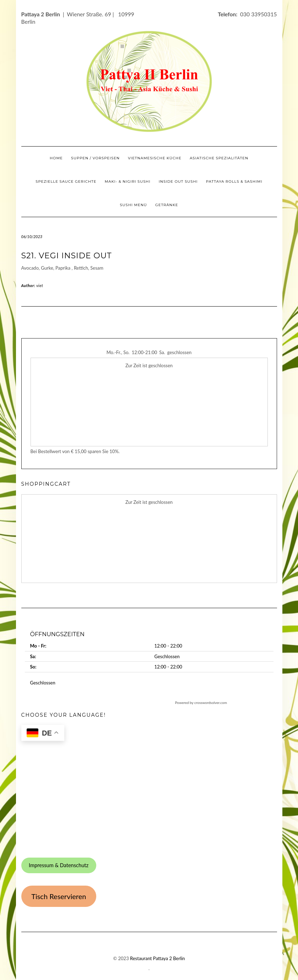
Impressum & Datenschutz (59, 865)
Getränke (167, 205)
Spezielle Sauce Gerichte (66, 181)
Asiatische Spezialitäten (219, 158)
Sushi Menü (133, 205)
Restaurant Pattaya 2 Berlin (158, 958)
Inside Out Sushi (178, 181)
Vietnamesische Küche (155, 158)
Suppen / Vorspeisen (95, 158)
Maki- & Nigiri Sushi (128, 181)
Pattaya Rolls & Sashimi (234, 181)
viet (40, 285)
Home (56, 158)
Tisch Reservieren (59, 896)
